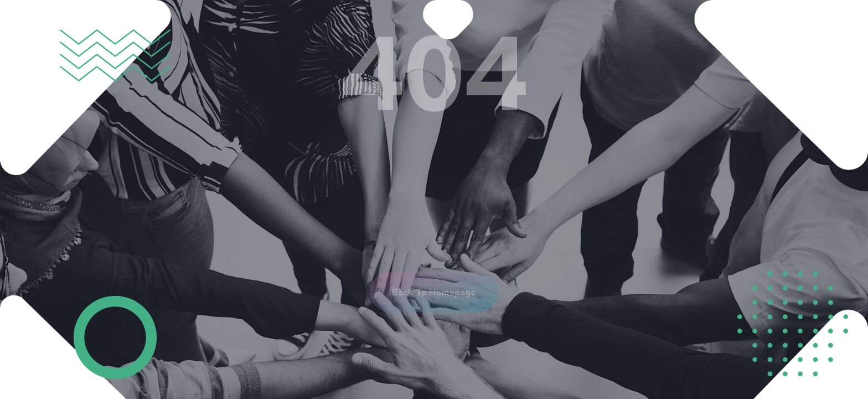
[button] (434, 292)
